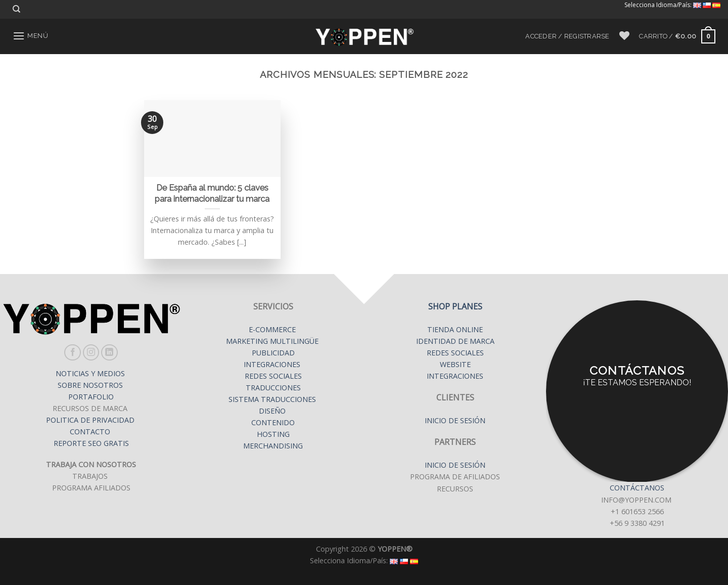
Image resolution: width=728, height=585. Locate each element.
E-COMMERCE (273, 329)
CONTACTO (90, 432)
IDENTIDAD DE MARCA (455, 341)
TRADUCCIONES (273, 388)
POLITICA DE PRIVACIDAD (91, 420)
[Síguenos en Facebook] (73, 353)
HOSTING (273, 434)
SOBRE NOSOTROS (91, 385)
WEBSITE (455, 364)
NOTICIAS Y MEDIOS (91, 373)
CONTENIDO (273, 422)
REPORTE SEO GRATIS (91, 443)
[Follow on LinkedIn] (109, 353)
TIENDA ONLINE (455, 329)
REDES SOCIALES (273, 376)
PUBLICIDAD (273, 353)
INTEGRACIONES (272, 364)
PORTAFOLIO (91, 397)
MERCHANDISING (273, 446)
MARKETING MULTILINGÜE (273, 341)
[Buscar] (16, 9)
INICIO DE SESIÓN (455, 420)
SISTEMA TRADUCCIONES (273, 399)
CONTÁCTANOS (637, 488)
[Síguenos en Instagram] (91, 353)
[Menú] (30, 36)
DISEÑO (272, 411)
